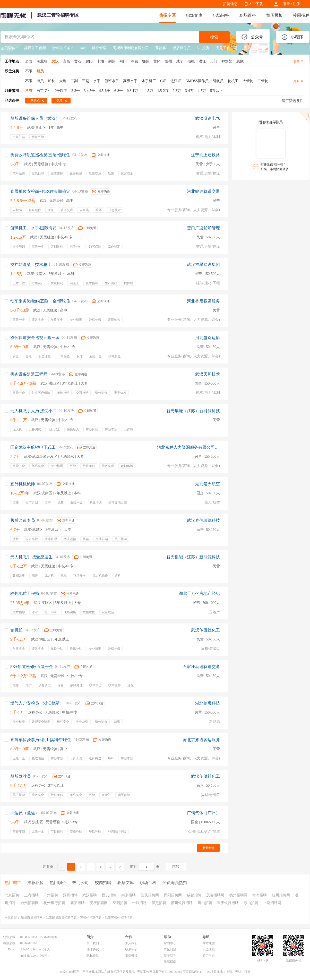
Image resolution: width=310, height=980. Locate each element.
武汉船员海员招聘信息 (61, 918)
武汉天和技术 (208, 374)
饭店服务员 (182, 48)
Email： (13, 949)
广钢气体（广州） (203, 813)
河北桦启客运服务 (203, 301)
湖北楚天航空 (208, 484)
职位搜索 (209, 949)
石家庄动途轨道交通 (201, 667)
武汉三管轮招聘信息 (119, 918)
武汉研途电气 (208, 118)
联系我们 (131, 949)
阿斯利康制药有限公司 (131, 48)
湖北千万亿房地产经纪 (199, 593)
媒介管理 (99, 48)
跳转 (176, 867)
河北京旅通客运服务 (201, 740)
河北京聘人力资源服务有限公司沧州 (188, 447)
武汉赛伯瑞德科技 (203, 520)
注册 (296, 4)
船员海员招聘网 (32, 918)
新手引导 (170, 956)
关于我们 (93, 943)
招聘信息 (230, 4)
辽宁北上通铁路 (205, 155)
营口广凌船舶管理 (203, 228)
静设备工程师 (35, 48)
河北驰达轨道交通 (203, 191)
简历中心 (209, 956)
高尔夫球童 (253, 48)
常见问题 (170, 949)
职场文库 (194, 15)
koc (83, 48)
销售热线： (11, 937)
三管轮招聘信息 (91, 918)
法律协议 (93, 949)
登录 (287, 4)
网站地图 (209, 943)
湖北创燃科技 (208, 703)
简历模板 (274, 15)
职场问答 (221, 15)
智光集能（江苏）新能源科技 (193, 411)
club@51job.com (30, 949)
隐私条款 (93, 956)
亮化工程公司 (227, 48)
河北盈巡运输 (208, 338)
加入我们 (131, 943)
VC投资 (203, 48)
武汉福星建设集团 (203, 264)
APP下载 (256, 4)
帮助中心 (170, 943)
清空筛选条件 (292, 101)
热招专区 (167, 15)
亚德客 (161, 48)
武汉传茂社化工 (205, 630)
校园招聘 (301, 15)
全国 (29, 61)
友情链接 (131, 956)
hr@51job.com (29, 956)
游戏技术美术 (63, 48)
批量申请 (208, 848)
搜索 (214, 37)
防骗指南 (170, 962)
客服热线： (11, 943)
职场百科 (248, 15)
